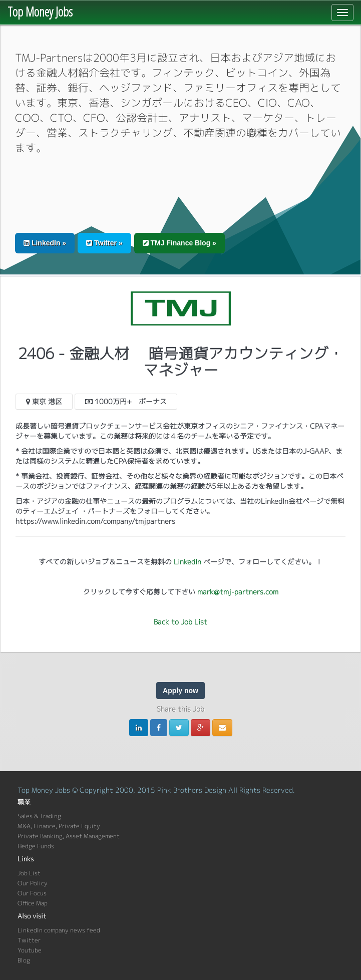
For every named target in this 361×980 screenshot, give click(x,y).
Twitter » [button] (104, 243)
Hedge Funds (36, 846)
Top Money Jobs (40, 12)
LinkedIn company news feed (59, 930)
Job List (29, 873)
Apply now (180, 691)
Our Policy (33, 883)
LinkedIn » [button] (45, 243)
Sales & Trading (39, 816)
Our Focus (32, 893)
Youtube (30, 950)
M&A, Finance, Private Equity (59, 826)
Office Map (33, 903)
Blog (24, 960)
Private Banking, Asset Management (69, 836)
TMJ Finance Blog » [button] (179, 243)
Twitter (29, 940)
